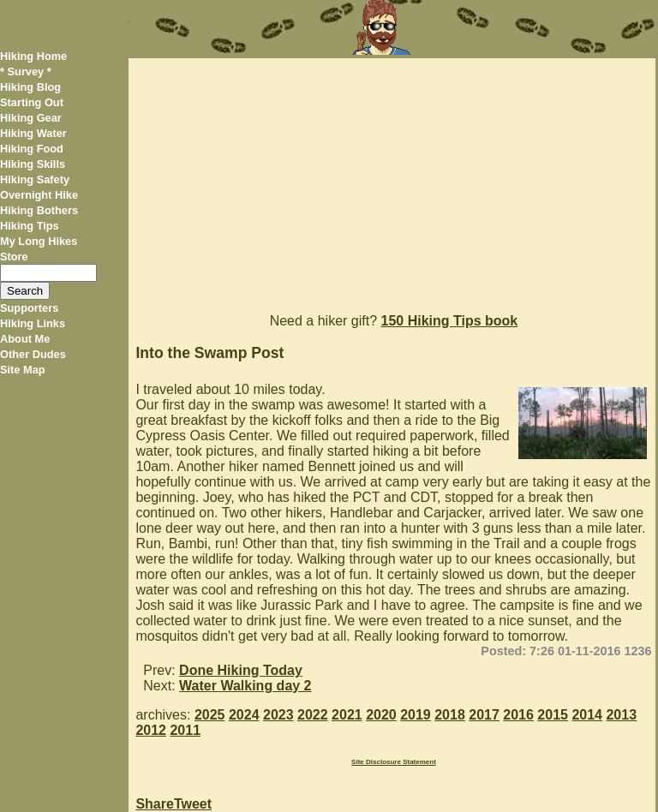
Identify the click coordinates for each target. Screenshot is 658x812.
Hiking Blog (30, 87)
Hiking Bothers (39, 210)
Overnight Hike (39, 195)
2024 (244, 715)
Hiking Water (33, 133)
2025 (210, 715)
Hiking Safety (35, 179)
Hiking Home (33, 56)
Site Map (23, 370)
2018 (450, 715)
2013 (621, 715)
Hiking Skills (33, 164)
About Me (25, 339)
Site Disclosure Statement (394, 762)
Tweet (193, 804)
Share (154, 804)
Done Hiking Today (241, 670)
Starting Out (32, 102)
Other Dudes (33, 354)
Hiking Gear (31, 118)
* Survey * (26, 72)
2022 (313, 715)
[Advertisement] (392, 178)
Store (14, 257)
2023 (278, 715)
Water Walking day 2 (245, 686)
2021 (347, 715)
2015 (553, 715)
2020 (381, 715)
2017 (484, 715)
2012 (151, 730)
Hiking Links (33, 323)
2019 (416, 715)
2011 (185, 730)
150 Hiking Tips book (450, 321)
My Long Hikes (39, 241)
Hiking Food (32, 149)
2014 (587, 715)
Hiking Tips (30, 226)
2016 (518, 715)
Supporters (29, 308)
